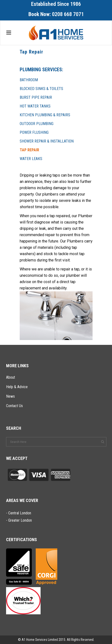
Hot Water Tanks (35, 106)
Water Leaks (31, 159)
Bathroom (29, 80)
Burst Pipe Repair (36, 97)
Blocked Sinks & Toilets (41, 89)
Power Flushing (34, 132)
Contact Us (14, 406)
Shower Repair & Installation (47, 141)
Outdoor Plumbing (37, 124)
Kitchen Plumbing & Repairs (45, 115)
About (11, 377)
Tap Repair (29, 150)
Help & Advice (17, 387)
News (10, 396)
